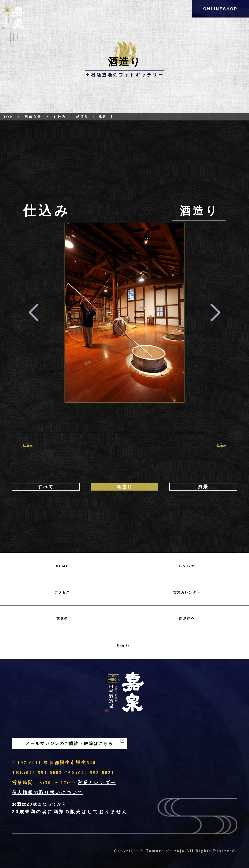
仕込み (28, 445)
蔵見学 (62, 619)
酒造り (82, 117)
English (125, 645)
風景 (103, 117)
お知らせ (187, 566)
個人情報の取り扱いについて (48, 792)
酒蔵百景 (33, 117)
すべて (46, 487)
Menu (14, 42)
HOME (62, 566)
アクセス (62, 592)
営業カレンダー (187, 592)
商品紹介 (187, 619)
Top (8, 117)
